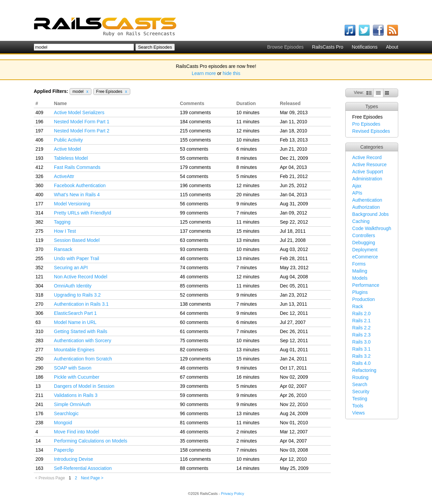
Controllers (364, 235)
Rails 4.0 (361, 363)
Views (359, 413)
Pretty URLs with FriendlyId (83, 213)
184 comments (195, 122)
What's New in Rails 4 (77, 195)
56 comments (194, 204)
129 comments (195, 359)
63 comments (194, 240)
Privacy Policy (233, 494)
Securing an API (71, 268)
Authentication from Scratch (83, 359)
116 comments (195, 459)
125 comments (195, 222)
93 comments (194, 249)
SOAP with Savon (73, 368)
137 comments (195, 231)
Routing (360, 377)
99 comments (194, 213)
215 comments (195, 131)
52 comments (194, 295)
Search (360, 384)
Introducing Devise (74, 459)
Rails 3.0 (361, 342)
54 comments (194, 176)
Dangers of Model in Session (84, 386)
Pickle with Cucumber (77, 377)
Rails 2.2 (361, 328)
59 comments (194, 395)
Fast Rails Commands (77, 167)
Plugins (360, 292)
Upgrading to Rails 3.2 (77, 295)
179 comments (195, 167)
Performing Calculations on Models (91, 441)
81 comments (194, 423)
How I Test (65, 231)
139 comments (195, 112)
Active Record (367, 157)
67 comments (194, 377)
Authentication (367, 200)
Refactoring (364, 370)
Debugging (364, 243)
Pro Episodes (366, 124)
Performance (366, 285)
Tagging (62, 222)
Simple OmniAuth (72, 404)
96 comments (194, 413)
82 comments (194, 350)
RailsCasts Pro (328, 47)
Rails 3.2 (361, 356)
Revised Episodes (371, 131)
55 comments (194, 158)
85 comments (194, 286)
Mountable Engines (74, 350)
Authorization (366, 207)
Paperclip (64, 450)
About (392, 47)
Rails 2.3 (361, 335)
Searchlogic (66, 413)
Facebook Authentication (80, 185)
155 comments (195, 140)
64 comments (194, 313)
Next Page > (92, 478)
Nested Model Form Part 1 (82, 122)
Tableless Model (71, 158)
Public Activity (69, 140)
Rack (358, 306)
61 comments (194, 331)
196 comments (195, 185)
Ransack (63, 249)
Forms (359, 264)
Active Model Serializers (79, 112)
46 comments (194, 258)
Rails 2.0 (361, 313)
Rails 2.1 (361, 321)
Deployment (365, 250)
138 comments (195, 304)
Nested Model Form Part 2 (82, 131)
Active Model (67, 149)
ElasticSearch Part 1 (75, 313)
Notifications (364, 47)
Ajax (357, 186)
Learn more (204, 73)
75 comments (194, 341)
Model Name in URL (75, 322)
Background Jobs (371, 214)
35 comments (194, 441)
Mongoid (63, 423)
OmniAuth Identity (73, 286)
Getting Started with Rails (81, 331)
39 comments (194, 386)
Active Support (368, 172)
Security (361, 392)
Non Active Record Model (81, 277)
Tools (358, 406)
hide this (232, 73)
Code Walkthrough (372, 228)
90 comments (194, 404)
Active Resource (370, 165)
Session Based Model (77, 240)
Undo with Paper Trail (77, 258)
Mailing (360, 271)
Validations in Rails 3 (76, 395)
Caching (361, 221)
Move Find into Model (77, 432)
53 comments (194, 149)
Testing (360, 399)
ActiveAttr (64, 176)
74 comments (194, 268)
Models (360, 278)
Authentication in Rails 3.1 (81, 304)
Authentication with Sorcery (83, 341)
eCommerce (365, 257)
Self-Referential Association (83, 468)
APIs (357, 193)
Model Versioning (72, 204)
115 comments (195, 195)
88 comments (194, 468)
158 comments (195, 450)
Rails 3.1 (361, 349)
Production (364, 299)
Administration (367, 179)
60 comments (194, 322)
